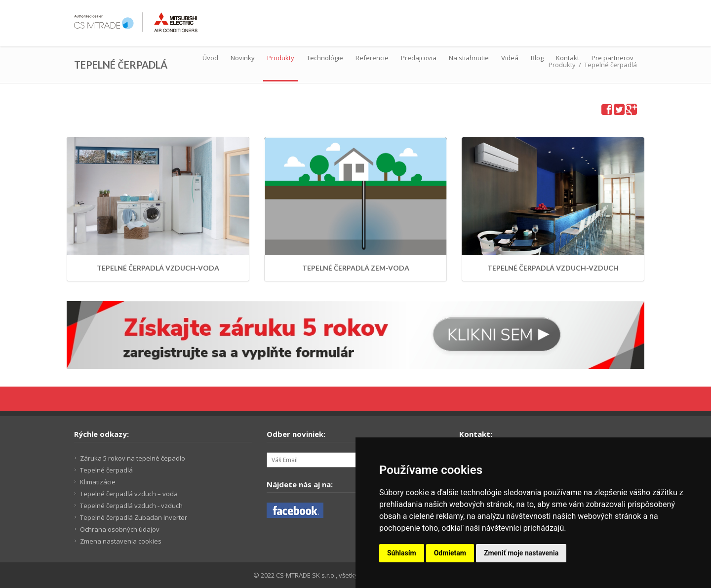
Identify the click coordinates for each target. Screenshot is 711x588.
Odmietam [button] (450, 553)
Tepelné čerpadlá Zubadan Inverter (134, 517)
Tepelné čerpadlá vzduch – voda (129, 494)
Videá (510, 58)
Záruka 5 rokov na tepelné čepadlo (133, 458)
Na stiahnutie (469, 58)
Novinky (243, 58)
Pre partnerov (612, 58)
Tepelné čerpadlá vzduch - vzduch (131, 506)
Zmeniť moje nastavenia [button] (521, 553)
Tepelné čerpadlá (106, 470)
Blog (537, 58)
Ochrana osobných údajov (120, 529)
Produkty (281, 58)
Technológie (325, 58)
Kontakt (568, 58)
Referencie (372, 58)
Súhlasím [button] (402, 553)
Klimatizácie (98, 482)
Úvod (210, 58)
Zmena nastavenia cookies (121, 541)
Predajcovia (419, 58)
